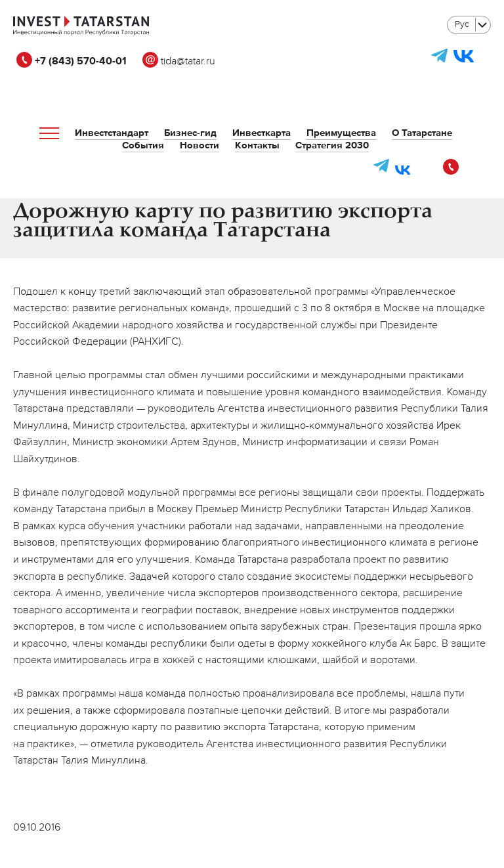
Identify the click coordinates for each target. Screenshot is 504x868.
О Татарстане (422, 133)
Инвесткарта (262, 133)
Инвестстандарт (112, 133)
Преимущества (341, 133)
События (143, 145)
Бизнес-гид (190, 133)
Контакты (257, 145)
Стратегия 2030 (332, 145)
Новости (199, 145)
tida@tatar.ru (179, 62)
